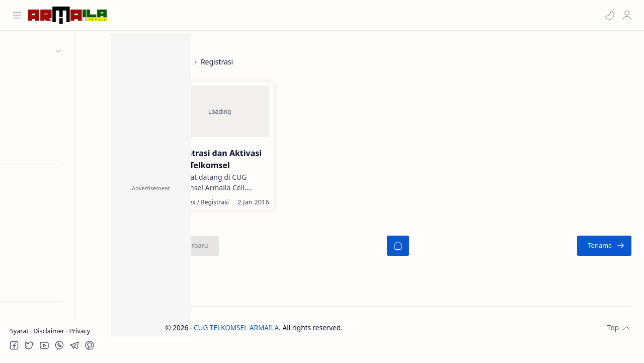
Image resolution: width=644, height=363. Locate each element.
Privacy (79, 331)
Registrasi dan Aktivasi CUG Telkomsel (230, 160)
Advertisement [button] (151, 188)
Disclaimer (50, 331)
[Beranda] (414, 252)
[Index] (220, 209)
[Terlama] (604, 252)
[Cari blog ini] (199, 15)
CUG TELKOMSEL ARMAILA (267, 334)
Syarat (20, 331)
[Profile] (626, 15)
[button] (609, 15)
